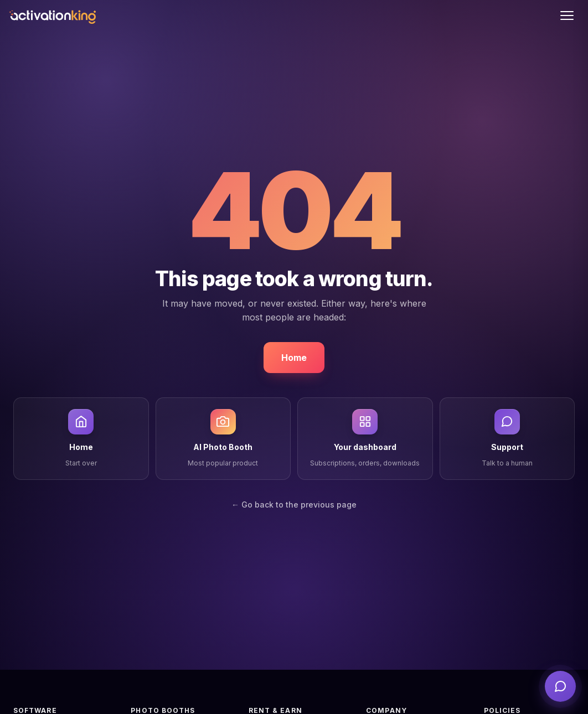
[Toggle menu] (567, 15)
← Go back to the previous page (294, 505)
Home (294, 358)
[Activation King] (52, 15)
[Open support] (560, 686)
